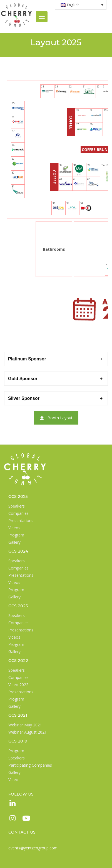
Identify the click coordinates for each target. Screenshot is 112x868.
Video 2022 (18, 685)
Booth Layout (56, 418)
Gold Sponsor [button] (23, 379)
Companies (18, 513)
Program (16, 535)
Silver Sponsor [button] (24, 398)
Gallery (14, 542)
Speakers (17, 506)
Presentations (21, 520)
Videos (14, 528)
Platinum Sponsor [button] (27, 359)
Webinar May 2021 (25, 725)
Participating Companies (30, 765)
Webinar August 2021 (28, 732)
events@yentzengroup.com (33, 848)
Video (13, 780)
